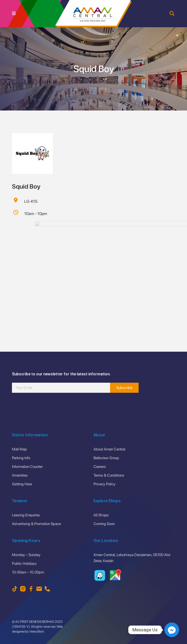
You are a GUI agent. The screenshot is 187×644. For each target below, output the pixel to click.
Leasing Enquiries (26, 515)
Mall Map (19, 449)
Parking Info (21, 458)
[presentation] (53, 412)
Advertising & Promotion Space (36, 524)
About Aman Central (109, 449)
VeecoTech (37, 631)
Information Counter (27, 467)
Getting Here (22, 484)
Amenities (20, 475)
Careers (100, 467)
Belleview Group (106, 458)
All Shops (101, 515)
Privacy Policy (105, 484)
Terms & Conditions (109, 475)
